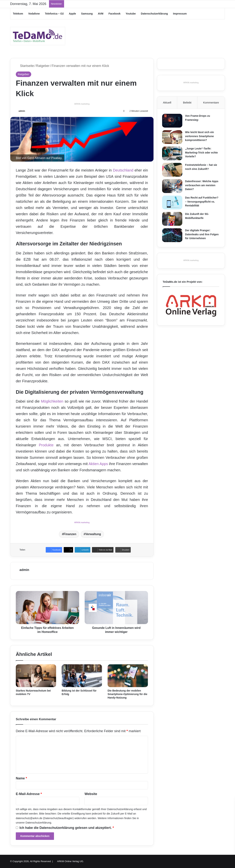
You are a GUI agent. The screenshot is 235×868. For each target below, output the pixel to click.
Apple (72, 14)
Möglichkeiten (52, 401)
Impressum (180, 14)
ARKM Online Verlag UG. (70, 861)
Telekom (18, 14)
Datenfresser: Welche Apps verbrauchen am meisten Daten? (202, 186)
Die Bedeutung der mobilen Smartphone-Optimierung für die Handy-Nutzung (127, 694)
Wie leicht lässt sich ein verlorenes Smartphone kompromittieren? (200, 137)
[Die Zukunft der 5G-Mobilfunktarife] (173, 219)
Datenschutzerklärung (154, 14)
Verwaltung (93, 534)
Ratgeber (43, 66)
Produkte (46, 445)
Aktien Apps (98, 464)
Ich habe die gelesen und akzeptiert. (65, 828)
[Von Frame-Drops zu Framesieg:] (173, 121)
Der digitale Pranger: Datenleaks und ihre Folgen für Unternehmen (202, 235)
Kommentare (211, 102)
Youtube (131, 14)
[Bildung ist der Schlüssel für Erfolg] (82, 676)
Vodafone (34, 14)
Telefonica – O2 (54, 14)
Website (91, 794)
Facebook (114, 14)
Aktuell (167, 102)
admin (22, 111)
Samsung (87, 14)
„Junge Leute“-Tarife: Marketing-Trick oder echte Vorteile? (202, 153)
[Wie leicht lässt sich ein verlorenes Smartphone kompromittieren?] (173, 138)
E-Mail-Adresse (29, 794)
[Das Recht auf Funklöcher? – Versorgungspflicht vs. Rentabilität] (173, 203)
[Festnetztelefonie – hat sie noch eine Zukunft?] (173, 170)
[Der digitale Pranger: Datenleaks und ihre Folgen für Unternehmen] (173, 236)
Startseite (25, 66)
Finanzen (70, 534)
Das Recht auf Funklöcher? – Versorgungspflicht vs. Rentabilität (202, 202)
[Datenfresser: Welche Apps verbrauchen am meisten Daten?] (173, 187)
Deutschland (123, 170)
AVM (101, 14)
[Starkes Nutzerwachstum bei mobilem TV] (36, 676)
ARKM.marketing (82, 104)
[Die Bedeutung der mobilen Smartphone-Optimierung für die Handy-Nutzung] (128, 676)
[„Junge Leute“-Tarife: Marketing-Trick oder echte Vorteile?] (173, 154)
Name (21, 778)
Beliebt (187, 102)
